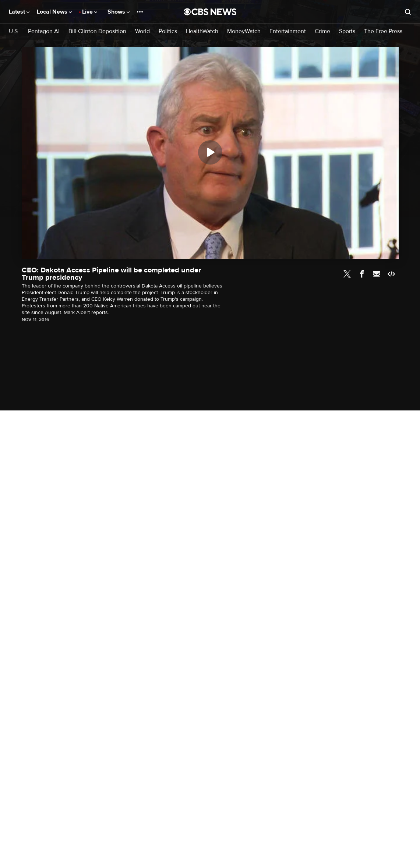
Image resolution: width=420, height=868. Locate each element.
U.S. (14, 31)
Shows (119, 12)
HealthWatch (202, 31)
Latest (19, 12)
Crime (322, 31)
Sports (347, 31)
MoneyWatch (244, 31)
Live (90, 12)
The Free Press (383, 31)
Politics (168, 31)
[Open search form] (408, 12)
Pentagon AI (44, 31)
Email (377, 274)
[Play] (210, 152)
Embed (391, 274)
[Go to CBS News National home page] (210, 12)
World (142, 31)
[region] (210, 153)
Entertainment (288, 31)
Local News (54, 12)
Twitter (347, 274)
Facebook (362, 274)
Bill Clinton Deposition (97, 31)
